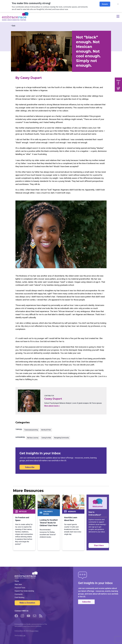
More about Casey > (52, 406)
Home (17, 581)
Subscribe (30, 467)
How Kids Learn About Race (71, 519)
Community (19, 594)
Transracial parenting (31, 430)
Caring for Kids (46, 438)
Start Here (99, 545)
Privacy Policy (34, 631)
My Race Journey (33, 438)
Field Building (19, 597)
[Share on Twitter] (118, 88)
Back (14, 26)
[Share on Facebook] (118, 83)
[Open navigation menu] (74, 16)
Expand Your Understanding (24, 591)
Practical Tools (20, 588)
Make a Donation (27, 603)
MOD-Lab (22, 636)
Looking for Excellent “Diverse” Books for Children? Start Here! (49, 523)
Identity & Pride (46, 430)
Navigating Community (62, 438)
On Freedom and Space (22, 519)
